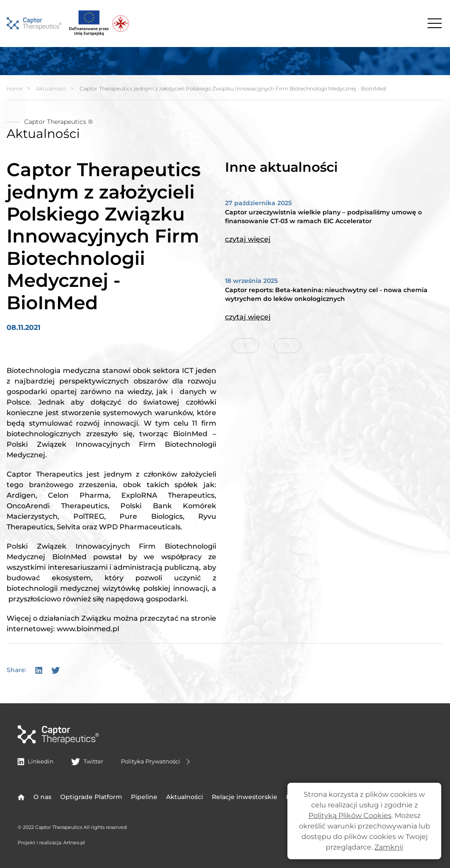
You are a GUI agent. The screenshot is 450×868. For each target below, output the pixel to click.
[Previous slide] (245, 346)
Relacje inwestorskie (245, 797)
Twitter (87, 761)
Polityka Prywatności (157, 762)
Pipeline (144, 797)
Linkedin (36, 761)
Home (15, 89)
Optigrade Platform (91, 797)
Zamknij (389, 847)
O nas (42, 797)
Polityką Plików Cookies (350, 816)
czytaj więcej (248, 239)
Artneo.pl (74, 843)
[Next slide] (287, 346)
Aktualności (51, 89)
